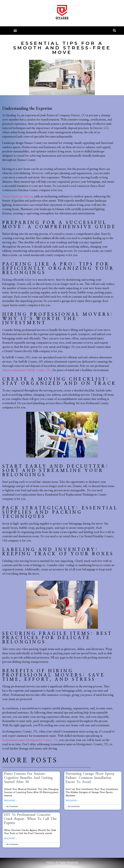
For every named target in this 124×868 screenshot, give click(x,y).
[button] (15, 31)
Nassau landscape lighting (18, 196)
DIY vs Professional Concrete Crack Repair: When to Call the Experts (30, 819)
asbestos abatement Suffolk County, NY (27, 370)
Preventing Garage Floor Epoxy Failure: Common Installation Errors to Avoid (90, 778)
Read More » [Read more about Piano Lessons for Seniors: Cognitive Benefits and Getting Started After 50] (10, 801)
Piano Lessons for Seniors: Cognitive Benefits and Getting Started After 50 (28, 778)
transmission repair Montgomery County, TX (30, 740)
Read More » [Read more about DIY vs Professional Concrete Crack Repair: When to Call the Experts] (10, 839)
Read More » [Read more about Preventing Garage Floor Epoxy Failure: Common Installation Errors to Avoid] (72, 801)
